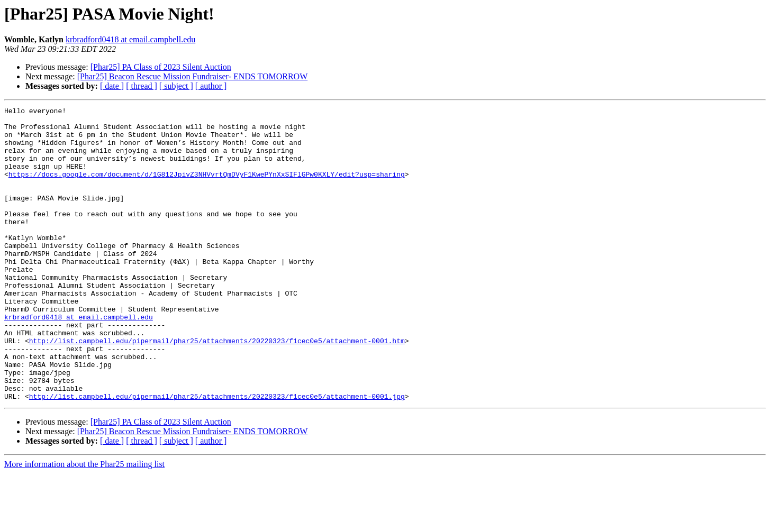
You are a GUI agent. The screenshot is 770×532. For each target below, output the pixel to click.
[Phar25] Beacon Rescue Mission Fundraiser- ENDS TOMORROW (192, 76)
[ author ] (211, 86)
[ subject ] (176, 86)
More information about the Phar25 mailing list (84, 523)
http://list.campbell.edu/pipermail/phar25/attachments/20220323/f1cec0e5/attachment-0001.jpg (217, 455)
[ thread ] (142, 86)
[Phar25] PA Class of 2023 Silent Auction (161, 67)
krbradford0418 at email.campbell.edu (130, 39)
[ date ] (112, 86)
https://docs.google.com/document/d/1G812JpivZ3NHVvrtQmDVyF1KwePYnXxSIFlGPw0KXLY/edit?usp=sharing (207, 188)
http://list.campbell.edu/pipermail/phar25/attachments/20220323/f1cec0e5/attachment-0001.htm (217, 388)
